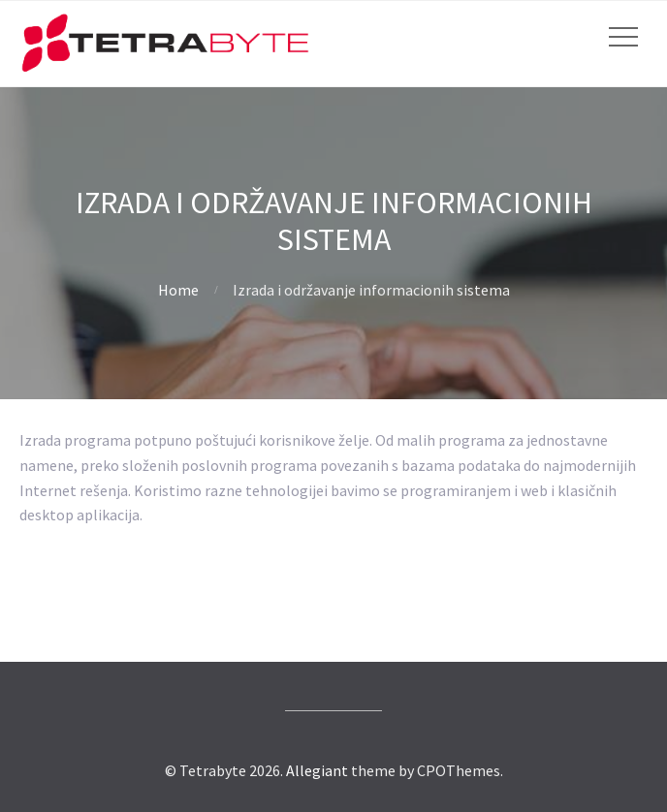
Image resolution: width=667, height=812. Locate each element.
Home (178, 290)
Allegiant (317, 770)
